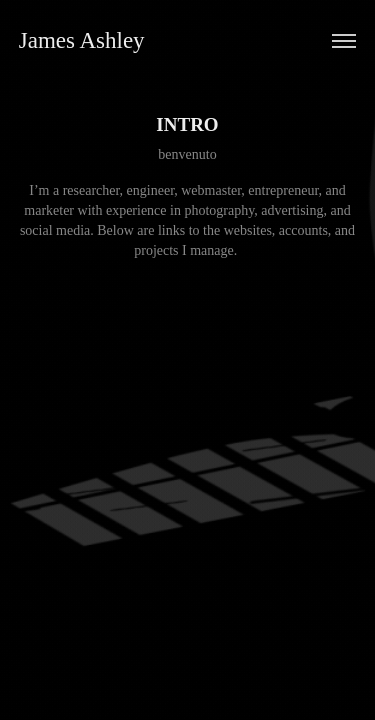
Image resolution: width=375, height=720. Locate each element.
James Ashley (82, 40)
